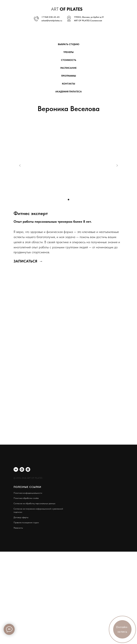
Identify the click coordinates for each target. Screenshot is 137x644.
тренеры (68, 52)
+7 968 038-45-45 (50, 17)
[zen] (28, 469)
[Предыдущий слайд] (20, 165)
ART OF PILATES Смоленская (88, 21)
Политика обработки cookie (26, 498)
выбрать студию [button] (69, 44)
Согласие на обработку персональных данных (34, 503)
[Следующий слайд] (117, 165)
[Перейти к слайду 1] (68, 200)
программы (69, 76)
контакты (68, 84)
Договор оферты (21, 517)
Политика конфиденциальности (28, 493)
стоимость (69, 60)
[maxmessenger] (22, 469)
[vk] (16, 469)
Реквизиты (18, 528)
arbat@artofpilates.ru (52, 21)
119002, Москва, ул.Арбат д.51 (89, 17)
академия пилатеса (68, 92)
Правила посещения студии (26, 522)
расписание (68, 68)
